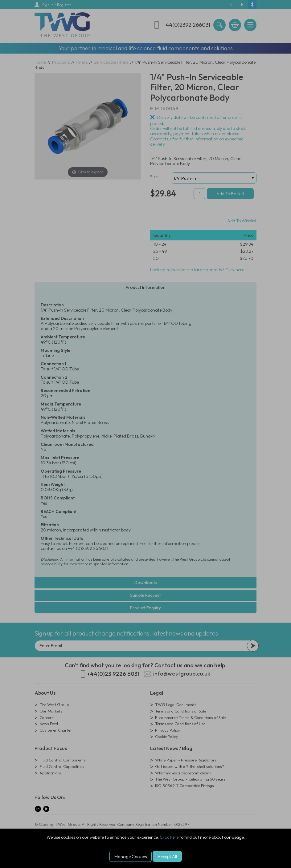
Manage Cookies (131, 857)
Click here (169, 837)
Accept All (167, 857)
